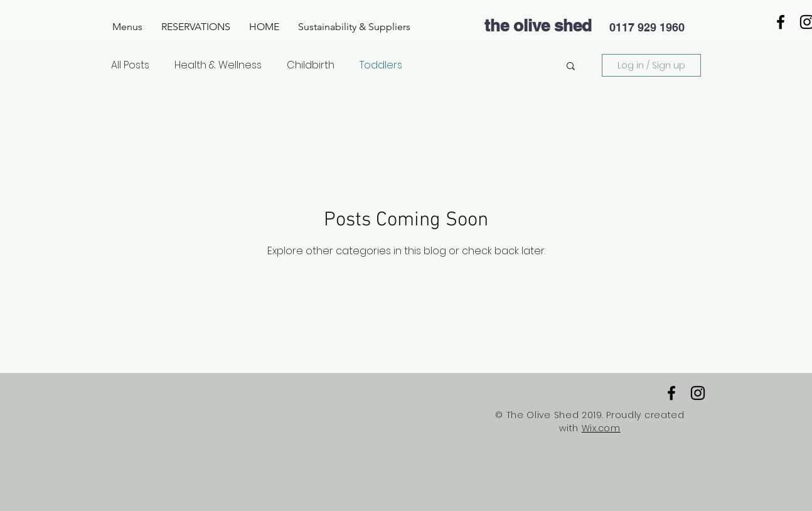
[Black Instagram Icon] (698, 393)
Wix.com (601, 428)
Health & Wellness (218, 65)
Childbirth (311, 65)
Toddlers (381, 65)
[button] (127, 27)
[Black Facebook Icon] (781, 22)
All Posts (130, 65)
